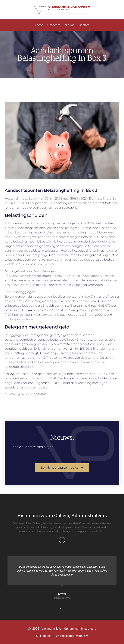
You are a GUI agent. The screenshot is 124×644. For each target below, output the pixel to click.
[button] (60, 608)
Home (39, 25)
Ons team (54, 25)
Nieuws (70, 25)
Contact (84, 25)
